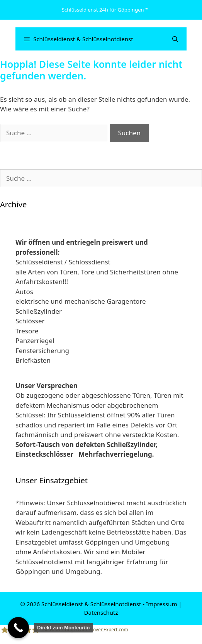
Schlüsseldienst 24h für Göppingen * (105, 10)
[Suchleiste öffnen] (175, 39)
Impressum (161, 604)
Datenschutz (101, 612)
